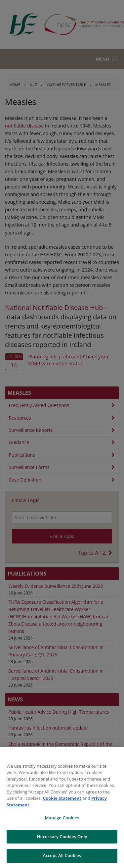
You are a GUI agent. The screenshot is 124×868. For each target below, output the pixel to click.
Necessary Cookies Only (62, 837)
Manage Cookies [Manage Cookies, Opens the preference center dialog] (62, 818)
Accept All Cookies (62, 855)
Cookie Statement (62, 798)
